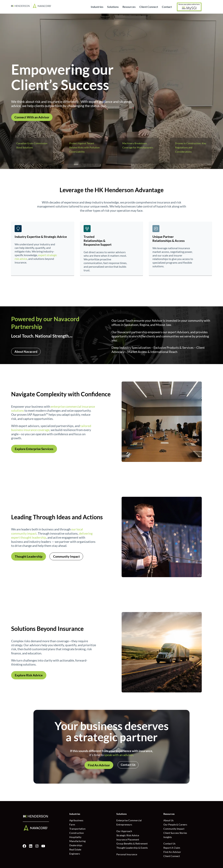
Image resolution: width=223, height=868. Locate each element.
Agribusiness (76, 820)
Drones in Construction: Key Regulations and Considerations (191, 147)
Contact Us (128, 765)
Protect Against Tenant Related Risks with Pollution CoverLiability (84, 147)
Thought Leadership (29, 556)
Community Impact (66, 556)
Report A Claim (172, 848)
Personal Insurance (127, 854)
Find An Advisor (99, 765)
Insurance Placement (128, 839)
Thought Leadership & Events (132, 848)
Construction (77, 833)
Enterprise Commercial (129, 820)
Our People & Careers (175, 824)
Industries (97, 7)
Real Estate (75, 849)
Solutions (113, 7)
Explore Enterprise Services (34, 449)
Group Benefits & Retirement (132, 844)
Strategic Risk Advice (128, 835)
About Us (168, 820)
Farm (72, 824)
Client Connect (149, 7)
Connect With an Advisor (32, 117)
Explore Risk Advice (29, 675)
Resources (129, 7)
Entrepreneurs (124, 824)
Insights (168, 837)
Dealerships (76, 845)
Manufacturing (77, 841)
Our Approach (124, 831)
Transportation (77, 829)
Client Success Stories (175, 833)
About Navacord (26, 352)
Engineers (75, 854)
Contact (167, 7)
